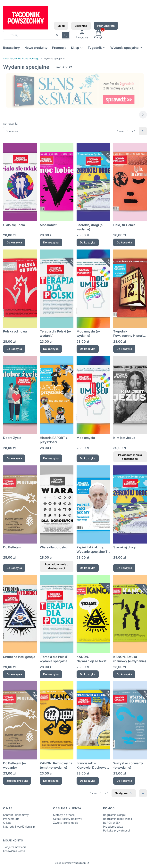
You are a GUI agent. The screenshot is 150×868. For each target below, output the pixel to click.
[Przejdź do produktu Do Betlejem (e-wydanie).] (20, 720)
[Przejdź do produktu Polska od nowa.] (20, 289)
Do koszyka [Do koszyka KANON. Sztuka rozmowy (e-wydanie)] (124, 674)
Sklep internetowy (71, 863)
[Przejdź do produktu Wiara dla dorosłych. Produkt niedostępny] (57, 504)
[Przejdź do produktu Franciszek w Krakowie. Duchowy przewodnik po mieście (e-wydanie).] (93, 720)
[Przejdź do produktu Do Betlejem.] (20, 504)
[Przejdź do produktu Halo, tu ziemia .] (130, 182)
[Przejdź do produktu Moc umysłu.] (93, 395)
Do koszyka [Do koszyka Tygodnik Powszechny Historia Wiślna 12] (124, 349)
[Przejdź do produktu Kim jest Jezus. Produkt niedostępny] (130, 395)
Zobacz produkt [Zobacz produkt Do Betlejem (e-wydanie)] (17, 781)
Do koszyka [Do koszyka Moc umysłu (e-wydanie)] (88, 349)
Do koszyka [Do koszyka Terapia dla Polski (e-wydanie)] (51, 349)
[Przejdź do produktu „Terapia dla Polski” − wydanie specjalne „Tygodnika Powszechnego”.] (57, 614)
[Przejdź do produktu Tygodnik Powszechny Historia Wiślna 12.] (130, 289)
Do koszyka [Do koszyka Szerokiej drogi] (124, 568)
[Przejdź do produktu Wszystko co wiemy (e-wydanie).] (130, 720)
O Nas (7, 823)
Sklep (61, 26)
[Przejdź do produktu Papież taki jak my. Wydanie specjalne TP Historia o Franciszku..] (93, 504)
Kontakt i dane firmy (16, 815)
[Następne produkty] (124, 793)
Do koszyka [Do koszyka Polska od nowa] (14, 349)
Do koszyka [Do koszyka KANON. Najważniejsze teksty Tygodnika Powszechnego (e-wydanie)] (88, 674)
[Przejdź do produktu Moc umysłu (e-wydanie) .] (93, 289)
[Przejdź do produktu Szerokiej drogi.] (130, 504)
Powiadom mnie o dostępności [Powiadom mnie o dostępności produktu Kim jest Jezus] (130, 457)
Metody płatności (64, 815)
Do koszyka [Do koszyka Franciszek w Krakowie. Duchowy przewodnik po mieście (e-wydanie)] (88, 781)
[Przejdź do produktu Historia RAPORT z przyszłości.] (57, 395)
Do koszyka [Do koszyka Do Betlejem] (14, 568)
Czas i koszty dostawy (68, 819)
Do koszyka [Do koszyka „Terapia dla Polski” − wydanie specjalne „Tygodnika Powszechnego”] (51, 674)
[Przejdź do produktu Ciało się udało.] (20, 182)
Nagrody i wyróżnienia (18, 827)
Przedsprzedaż (113, 827)
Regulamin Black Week (118, 819)
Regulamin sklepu (114, 815)
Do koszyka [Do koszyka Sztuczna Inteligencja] (14, 674)
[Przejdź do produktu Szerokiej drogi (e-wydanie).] (93, 182)
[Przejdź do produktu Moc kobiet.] (57, 182)
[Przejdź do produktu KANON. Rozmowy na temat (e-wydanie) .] (57, 720)
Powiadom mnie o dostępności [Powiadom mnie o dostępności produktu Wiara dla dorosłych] (57, 566)
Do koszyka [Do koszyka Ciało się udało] (14, 242)
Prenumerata (106, 26)
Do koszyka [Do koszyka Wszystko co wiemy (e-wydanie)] (124, 781)
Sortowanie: (11, 123)
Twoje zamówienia (15, 847)
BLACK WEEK (112, 823)
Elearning (81, 26)
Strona (121, 131)
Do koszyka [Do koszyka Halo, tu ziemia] (124, 242)
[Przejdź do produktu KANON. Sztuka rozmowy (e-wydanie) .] (130, 614)
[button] (65, 35)
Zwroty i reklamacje (66, 823)
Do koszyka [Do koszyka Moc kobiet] (51, 242)
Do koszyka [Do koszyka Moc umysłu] (88, 458)
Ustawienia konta (14, 851)
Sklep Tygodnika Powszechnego (21, 58)
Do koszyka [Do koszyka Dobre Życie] (14, 458)
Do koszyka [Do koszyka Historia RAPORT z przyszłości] (51, 458)
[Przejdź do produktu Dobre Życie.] (20, 395)
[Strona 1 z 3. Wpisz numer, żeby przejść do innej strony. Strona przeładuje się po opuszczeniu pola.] (128, 131)
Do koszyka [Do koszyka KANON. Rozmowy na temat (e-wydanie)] (51, 781)
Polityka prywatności (116, 830)
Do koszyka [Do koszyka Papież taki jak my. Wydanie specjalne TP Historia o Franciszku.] (88, 568)
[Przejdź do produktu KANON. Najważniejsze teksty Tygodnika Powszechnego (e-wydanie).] (93, 614)
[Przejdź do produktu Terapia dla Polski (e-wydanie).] (57, 289)
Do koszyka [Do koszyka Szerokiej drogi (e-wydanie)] (88, 242)
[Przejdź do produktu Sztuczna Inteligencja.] (20, 614)
